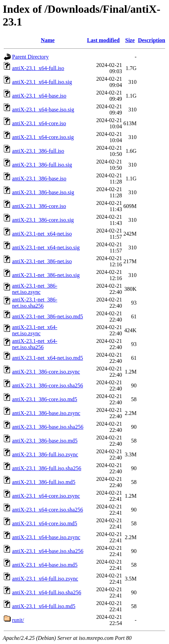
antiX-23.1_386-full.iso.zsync (45, 454)
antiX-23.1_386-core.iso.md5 (45, 399)
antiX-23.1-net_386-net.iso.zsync (35, 289)
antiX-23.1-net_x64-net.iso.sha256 (35, 344)
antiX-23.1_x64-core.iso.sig (43, 137)
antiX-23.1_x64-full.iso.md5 (44, 606)
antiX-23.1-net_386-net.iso (42, 261)
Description (152, 40)
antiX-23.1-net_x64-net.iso (42, 234)
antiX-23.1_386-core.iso (39, 206)
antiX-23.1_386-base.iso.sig (43, 192)
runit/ (18, 620)
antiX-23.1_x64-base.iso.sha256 (48, 551)
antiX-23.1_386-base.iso (39, 179)
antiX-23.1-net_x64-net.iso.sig (46, 247)
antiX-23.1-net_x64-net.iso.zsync (35, 330)
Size (130, 40)
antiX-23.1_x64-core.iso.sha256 (48, 510)
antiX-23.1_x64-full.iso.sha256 (47, 592)
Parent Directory (30, 57)
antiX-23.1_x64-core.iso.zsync (46, 496)
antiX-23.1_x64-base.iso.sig (43, 110)
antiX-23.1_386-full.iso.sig (42, 165)
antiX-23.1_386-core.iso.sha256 (48, 385)
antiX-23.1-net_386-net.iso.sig (46, 275)
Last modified (103, 40)
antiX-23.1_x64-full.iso (38, 68)
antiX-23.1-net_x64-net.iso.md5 (48, 358)
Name (48, 40)
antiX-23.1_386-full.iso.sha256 (47, 468)
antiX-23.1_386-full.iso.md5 (44, 482)
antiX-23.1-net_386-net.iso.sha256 (35, 303)
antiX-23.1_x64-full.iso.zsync (45, 579)
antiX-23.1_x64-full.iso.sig (42, 82)
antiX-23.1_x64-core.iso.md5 (45, 523)
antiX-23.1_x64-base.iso (39, 96)
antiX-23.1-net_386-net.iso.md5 (48, 316)
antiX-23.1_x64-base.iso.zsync (46, 537)
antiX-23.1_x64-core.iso (39, 123)
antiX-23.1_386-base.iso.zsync (46, 413)
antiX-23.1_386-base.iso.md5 (45, 441)
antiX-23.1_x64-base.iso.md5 (45, 565)
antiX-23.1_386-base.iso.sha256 (48, 427)
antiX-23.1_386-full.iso (38, 151)
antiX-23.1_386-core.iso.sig (43, 220)
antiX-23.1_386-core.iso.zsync (46, 372)
